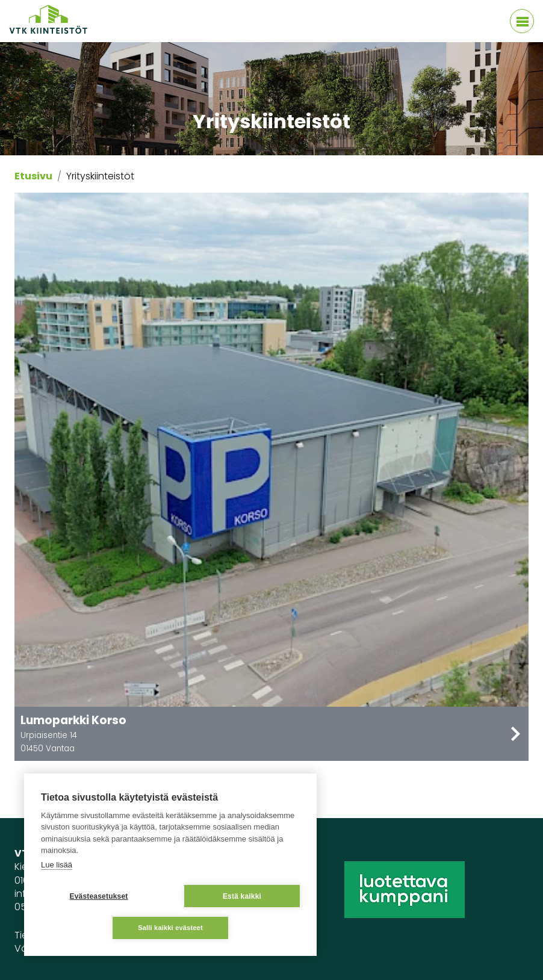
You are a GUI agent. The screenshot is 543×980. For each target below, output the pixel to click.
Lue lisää (57, 865)
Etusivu (33, 176)
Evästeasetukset (98, 896)
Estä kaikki (242, 896)
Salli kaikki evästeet (170, 928)
